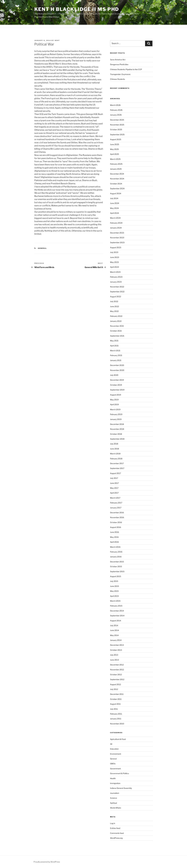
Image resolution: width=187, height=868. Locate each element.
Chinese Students (117, 79)
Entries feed (115, 828)
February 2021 (116, 355)
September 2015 (117, 571)
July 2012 (114, 689)
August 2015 (116, 576)
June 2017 (114, 483)
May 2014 (114, 635)
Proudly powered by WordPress (47, 862)
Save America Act (118, 60)
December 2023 (117, 233)
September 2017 (117, 468)
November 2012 (117, 670)
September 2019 (117, 390)
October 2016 (116, 522)
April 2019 (114, 404)
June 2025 (115, 144)
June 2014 (114, 630)
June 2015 (114, 586)
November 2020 (117, 370)
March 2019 (115, 409)
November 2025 (117, 125)
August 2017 (115, 473)
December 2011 (117, 694)
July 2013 (114, 655)
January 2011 (116, 719)
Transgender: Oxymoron (120, 74)
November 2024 (117, 179)
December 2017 (117, 463)
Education (114, 749)
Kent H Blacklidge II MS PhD (77, 9)
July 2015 (114, 581)
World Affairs (116, 808)
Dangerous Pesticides (119, 64)
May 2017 (114, 488)
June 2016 (114, 532)
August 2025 (116, 139)
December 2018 (117, 424)
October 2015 (116, 566)
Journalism (115, 793)
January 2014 (116, 640)
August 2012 (115, 684)
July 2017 (114, 478)
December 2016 (117, 513)
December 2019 (117, 380)
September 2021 (117, 336)
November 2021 (117, 326)
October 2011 (116, 699)
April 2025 (114, 154)
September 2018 (117, 439)
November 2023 (117, 238)
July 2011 (114, 709)
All (111, 744)
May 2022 (114, 311)
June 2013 (114, 660)
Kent (57, 40)
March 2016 (115, 547)
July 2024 (114, 198)
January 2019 (116, 419)
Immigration (115, 783)
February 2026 (116, 110)
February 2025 (116, 164)
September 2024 (117, 188)
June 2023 (115, 257)
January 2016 (116, 557)
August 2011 (115, 704)
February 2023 (116, 277)
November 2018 (117, 429)
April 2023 (114, 267)
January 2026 (116, 115)
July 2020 (114, 375)
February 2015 (116, 606)
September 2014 (117, 616)
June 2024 (115, 203)
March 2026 (115, 105)
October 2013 (116, 650)
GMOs (113, 764)
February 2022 (116, 316)
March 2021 (115, 350)
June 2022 (114, 306)
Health (113, 778)
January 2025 (116, 169)
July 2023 (114, 252)
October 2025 (116, 130)
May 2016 (114, 537)
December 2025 (117, 120)
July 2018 (114, 444)
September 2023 (117, 242)
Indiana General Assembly (121, 788)
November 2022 (117, 287)
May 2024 (114, 208)
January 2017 (116, 508)
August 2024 (116, 193)
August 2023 (116, 247)
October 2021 (116, 331)
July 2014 (114, 625)
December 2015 (117, 562)
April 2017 (114, 493)
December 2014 (117, 611)
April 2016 (114, 542)
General (42, 248)
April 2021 (114, 346)
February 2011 (116, 714)
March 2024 (115, 218)
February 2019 (116, 414)
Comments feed (117, 833)
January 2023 (116, 282)
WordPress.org (116, 838)
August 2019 (116, 395)
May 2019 (114, 400)
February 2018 (116, 459)
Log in (113, 823)
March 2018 (115, 454)
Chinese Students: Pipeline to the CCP (126, 69)
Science (113, 798)
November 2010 (117, 724)
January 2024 (116, 228)
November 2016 (117, 517)
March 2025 (115, 159)
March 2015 (115, 601)
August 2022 (116, 297)
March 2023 (115, 272)
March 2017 (115, 498)
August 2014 (116, 621)
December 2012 (117, 665)
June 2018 (114, 449)
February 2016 (116, 552)
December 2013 (117, 645)
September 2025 (117, 135)
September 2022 (117, 292)
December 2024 (117, 174)
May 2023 (114, 262)
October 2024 (116, 184)
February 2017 (116, 503)
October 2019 (116, 385)
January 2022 (116, 321)
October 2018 (116, 434)
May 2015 (114, 591)
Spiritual (113, 803)
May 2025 (114, 149)
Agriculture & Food (118, 739)
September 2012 (117, 679)
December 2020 (117, 365)
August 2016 (116, 527)
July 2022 (114, 301)
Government (115, 769)
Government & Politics (120, 773)
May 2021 (114, 341)
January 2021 (116, 360)
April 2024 (114, 213)
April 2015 (114, 596)
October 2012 (116, 675)
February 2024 (116, 223)
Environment (116, 754)
